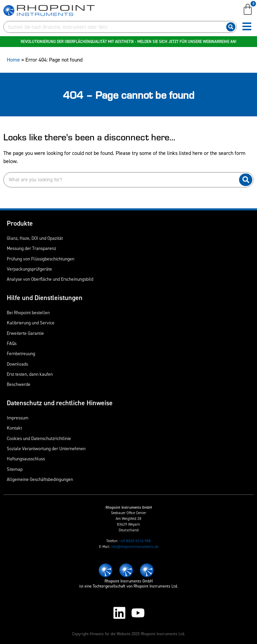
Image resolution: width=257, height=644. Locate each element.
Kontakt (14, 428)
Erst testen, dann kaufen (30, 374)
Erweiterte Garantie (25, 333)
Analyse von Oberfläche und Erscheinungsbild (50, 279)
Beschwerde (19, 384)
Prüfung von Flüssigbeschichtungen (41, 259)
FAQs (12, 343)
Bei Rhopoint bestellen (28, 313)
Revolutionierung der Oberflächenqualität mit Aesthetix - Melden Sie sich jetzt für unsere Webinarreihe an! (128, 42)
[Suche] (231, 27)
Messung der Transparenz (31, 248)
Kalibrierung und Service (31, 323)
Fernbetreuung (21, 353)
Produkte (20, 223)
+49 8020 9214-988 (135, 541)
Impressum (18, 418)
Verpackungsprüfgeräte (29, 269)
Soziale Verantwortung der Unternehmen (46, 448)
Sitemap (15, 469)
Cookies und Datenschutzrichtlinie (39, 438)
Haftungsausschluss (26, 459)
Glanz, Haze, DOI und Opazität (35, 238)
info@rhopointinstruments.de (135, 547)
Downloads (17, 364)
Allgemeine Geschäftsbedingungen (40, 479)
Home (13, 60)
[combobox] (113, 27)
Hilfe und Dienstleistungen (45, 298)
